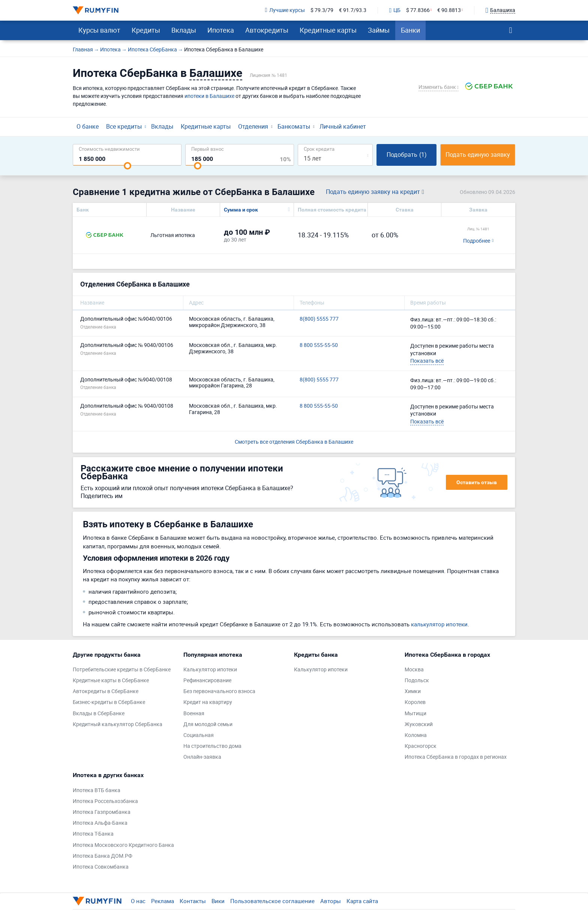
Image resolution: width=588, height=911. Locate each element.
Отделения (253, 126)
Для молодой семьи (208, 724)
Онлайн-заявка (202, 757)
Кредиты (146, 30)
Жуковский (419, 724)
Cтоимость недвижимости (109, 149)
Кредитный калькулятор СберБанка (118, 724)
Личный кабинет (343, 126)
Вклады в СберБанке (99, 714)
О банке (88, 126)
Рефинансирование (207, 681)
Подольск (417, 681)
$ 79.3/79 (322, 10)
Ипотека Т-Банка (93, 834)
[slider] (127, 166)
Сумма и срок (241, 210)
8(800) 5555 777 (319, 319)
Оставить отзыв (477, 482)
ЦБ (395, 11)
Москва (414, 670)
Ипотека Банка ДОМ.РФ (103, 856)
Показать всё (427, 361)
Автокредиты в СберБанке (106, 691)
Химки (413, 691)
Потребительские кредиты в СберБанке (122, 670)
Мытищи (415, 714)
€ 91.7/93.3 (353, 10)
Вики (218, 901)
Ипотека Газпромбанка (102, 812)
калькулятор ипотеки (439, 624)
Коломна (416, 735)
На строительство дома (212, 746)
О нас (138, 901)
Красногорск (421, 746)
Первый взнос (208, 149)
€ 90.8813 (449, 10)
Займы (379, 30)
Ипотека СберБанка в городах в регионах (456, 757)
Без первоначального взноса (219, 691)
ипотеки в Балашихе (209, 96)
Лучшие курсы (285, 10)
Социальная (199, 735)
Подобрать (407, 155)
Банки (410, 30)
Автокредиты (267, 30)
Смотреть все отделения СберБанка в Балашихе (294, 442)
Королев (415, 702)
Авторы (331, 901)
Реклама (163, 901)
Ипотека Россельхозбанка (105, 801)
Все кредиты (124, 126)
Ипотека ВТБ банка (97, 790)
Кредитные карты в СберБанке (111, 681)
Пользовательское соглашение (272, 901)
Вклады (184, 30)
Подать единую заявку (478, 155)
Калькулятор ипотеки (210, 670)
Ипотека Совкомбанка (101, 867)
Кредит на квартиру (208, 702)
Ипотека (221, 30)
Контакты (193, 901)
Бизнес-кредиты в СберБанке (109, 702)
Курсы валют (99, 30)
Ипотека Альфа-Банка (100, 823)
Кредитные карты (328, 30)
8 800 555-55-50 (319, 345)
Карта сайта (362, 901)
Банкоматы (294, 126)
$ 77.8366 (418, 10)
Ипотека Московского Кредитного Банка (123, 845)
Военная (194, 714)
